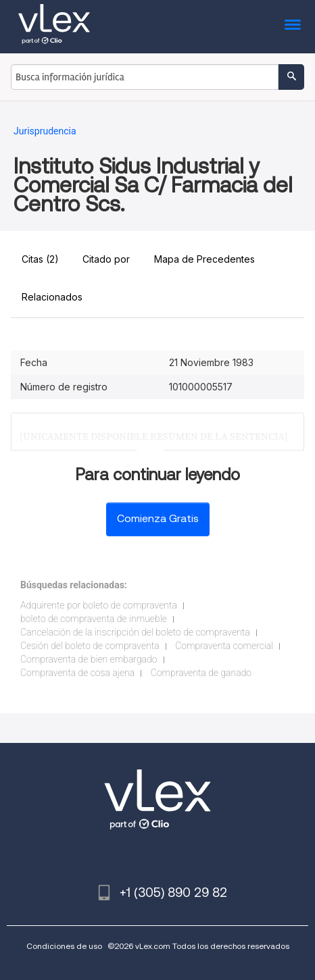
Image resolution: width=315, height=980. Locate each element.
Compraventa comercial (224, 646)
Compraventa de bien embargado (89, 659)
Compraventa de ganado (201, 673)
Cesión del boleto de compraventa (90, 646)
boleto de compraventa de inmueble (94, 619)
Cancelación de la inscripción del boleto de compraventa (135, 632)
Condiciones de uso (64, 946)
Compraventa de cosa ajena (77, 673)
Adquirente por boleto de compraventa (99, 605)
